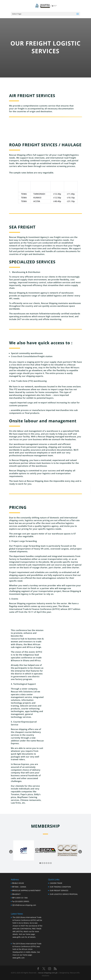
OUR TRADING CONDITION (60, 887)
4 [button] (47, 863)
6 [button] (51, 863)
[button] (11, 852)
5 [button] (49, 863)
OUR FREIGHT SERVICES (59, 890)
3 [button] (44, 863)
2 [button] (42, 863)
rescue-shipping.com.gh (48, 973)
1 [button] (40, 863)
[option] (24, 850)
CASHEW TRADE (56, 883)
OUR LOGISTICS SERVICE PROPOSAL (64, 894)
